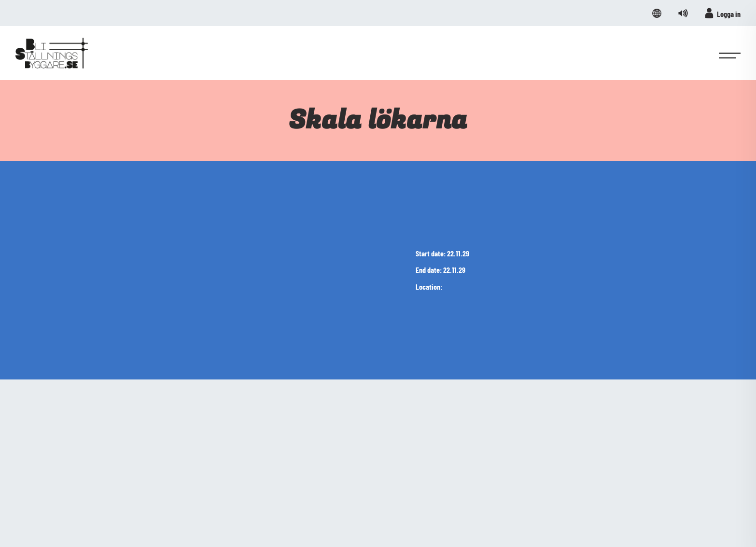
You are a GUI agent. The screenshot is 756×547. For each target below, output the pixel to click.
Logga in (722, 13)
